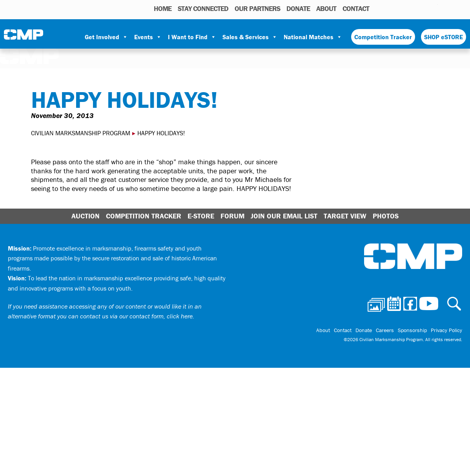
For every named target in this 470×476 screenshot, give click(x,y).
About (326, 8)
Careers (385, 330)
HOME (163, 8)
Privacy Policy (446, 330)
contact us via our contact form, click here (136, 316)
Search (377, 8)
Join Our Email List (284, 216)
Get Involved (106, 37)
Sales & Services (250, 37)
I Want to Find (192, 37)
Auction (86, 216)
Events (148, 37)
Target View (345, 216)
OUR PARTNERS (257, 8)
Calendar (400, 8)
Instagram (422, 8)
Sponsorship (412, 330)
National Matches (313, 37)
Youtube (433, 8)
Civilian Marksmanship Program (24, 37)
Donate (298, 8)
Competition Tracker (383, 37)
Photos (388, 8)
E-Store (201, 216)
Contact (356, 8)
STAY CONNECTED (203, 8)
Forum (232, 216)
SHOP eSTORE (444, 37)
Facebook (412, 8)
